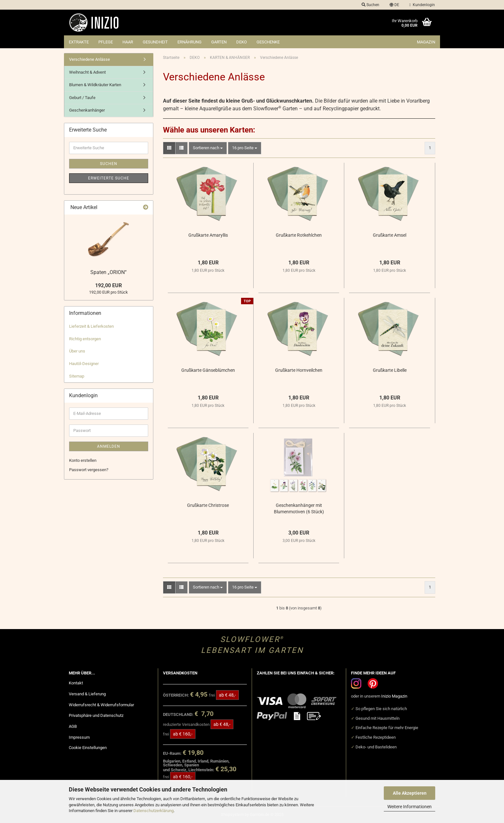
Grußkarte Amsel (390, 235)
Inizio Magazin (394, 696)
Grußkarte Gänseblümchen (208, 370)
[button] (394, 5)
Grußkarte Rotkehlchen (299, 235)
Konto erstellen (83, 460)
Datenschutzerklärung (153, 811)
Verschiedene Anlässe (90, 59)
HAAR (128, 42)
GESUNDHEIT (155, 42)
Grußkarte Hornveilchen (299, 370)
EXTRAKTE (79, 42)
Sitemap (77, 376)
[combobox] (208, 148)
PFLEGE (106, 42)
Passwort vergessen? (89, 470)
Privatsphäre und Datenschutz (96, 715)
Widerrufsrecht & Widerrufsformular (101, 705)
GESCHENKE (268, 42)
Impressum (79, 737)
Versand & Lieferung (87, 694)
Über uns (77, 351)
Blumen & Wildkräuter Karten (95, 85)
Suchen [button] (370, 5)
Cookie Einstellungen (88, 748)
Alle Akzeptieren (410, 793)
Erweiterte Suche (109, 178)
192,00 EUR (108, 285)
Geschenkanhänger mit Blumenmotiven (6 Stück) (299, 508)
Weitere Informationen (410, 807)
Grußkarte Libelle (390, 370)
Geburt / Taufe (82, 98)
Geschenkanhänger (87, 110)
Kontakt (76, 683)
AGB (73, 726)
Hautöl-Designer (84, 364)
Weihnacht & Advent (87, 72)
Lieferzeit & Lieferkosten (91, 326)
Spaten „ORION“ (108, 272)
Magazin (426, 42)
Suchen (109, 164)
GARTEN (219, 42)
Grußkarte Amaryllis (208, 235)
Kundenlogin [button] (422, 5)
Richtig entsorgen (85, 339)
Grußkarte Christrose (208, 505)
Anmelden (109, 446)
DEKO (242, 42)
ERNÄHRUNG (189, 42)
